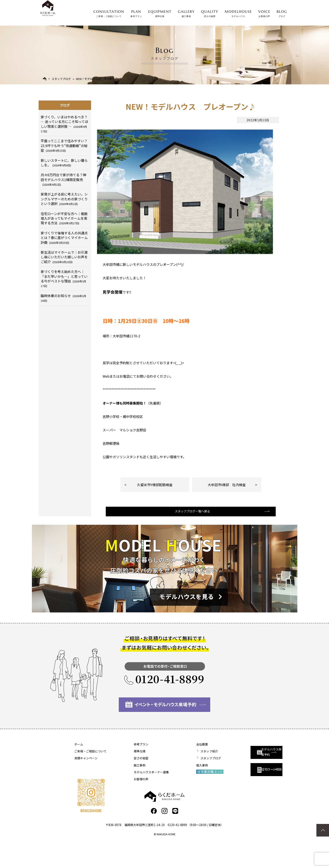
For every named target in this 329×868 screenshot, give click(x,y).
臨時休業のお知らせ (63, 298)
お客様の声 (130, 804)
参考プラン (130, 770)
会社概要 (180, 770)
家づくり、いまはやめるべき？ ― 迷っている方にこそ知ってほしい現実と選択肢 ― (64, 124)
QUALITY (210, 13)
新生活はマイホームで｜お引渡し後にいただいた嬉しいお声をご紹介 (64, 257)
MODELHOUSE (238, 13)
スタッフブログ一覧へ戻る (190, 536)
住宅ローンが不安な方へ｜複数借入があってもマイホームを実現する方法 (64, 218)
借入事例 (180, 791)
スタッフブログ (61, 79)
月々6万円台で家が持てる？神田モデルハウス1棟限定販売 (63, 179)
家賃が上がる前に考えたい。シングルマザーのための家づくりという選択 (64, 199)
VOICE (264, 13)
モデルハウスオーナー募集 (140, 798)
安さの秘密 (130, 783)
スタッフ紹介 (187, 777)
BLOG (282, 13)
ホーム (79, 770)
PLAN (136, 13)
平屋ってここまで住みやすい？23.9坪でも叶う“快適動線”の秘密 (64, 146)
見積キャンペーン (86, 783)
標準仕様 (128, 777)
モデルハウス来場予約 (246, 773)
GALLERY (186, 13)
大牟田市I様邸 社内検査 (227, 505)
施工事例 (128, 791)
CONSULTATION (109, 13)
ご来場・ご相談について (90, 777)
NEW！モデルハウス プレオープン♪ (99, 79)
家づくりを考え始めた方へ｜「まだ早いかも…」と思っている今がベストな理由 (64, 278)
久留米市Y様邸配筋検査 (155, 505)
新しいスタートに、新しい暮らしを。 (64, 163)
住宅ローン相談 (244, 792)
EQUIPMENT (160, 13)
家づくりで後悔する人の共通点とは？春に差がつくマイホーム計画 (64, 238)
